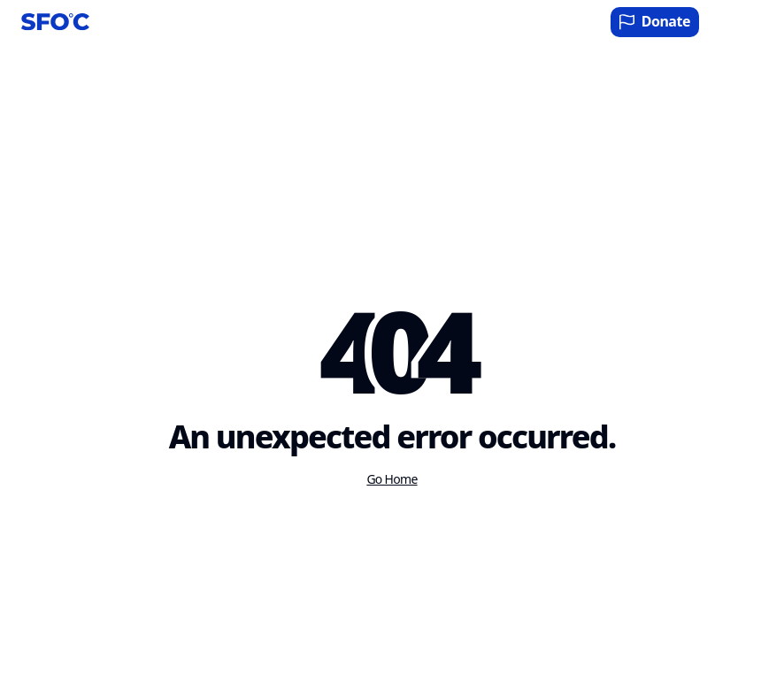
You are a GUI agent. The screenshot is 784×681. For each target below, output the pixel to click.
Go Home (392, 480)
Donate (655, 21)
